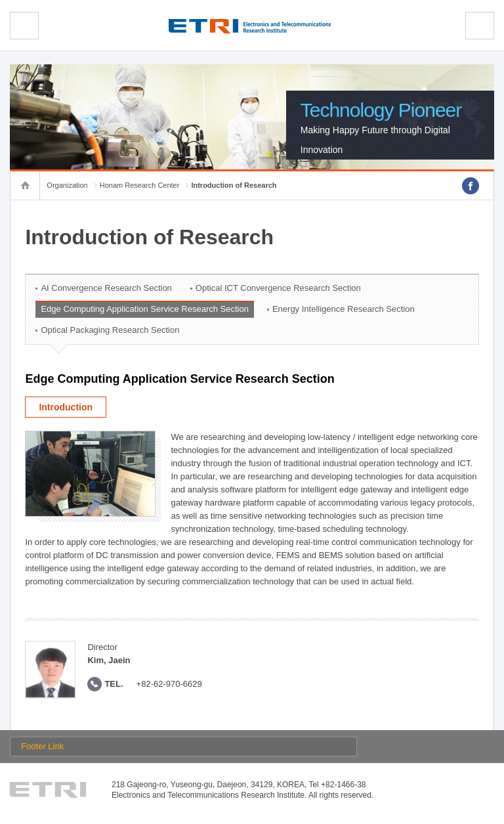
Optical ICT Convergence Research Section (278, 288)
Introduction (66, 407)
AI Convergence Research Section (106, 288)
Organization (67, 185)
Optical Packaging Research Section (110, 330)
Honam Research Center (140, 185)
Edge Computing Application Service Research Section (145, 309)
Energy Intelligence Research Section (344, 309)
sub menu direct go (0, 0)
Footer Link (42, 746)
